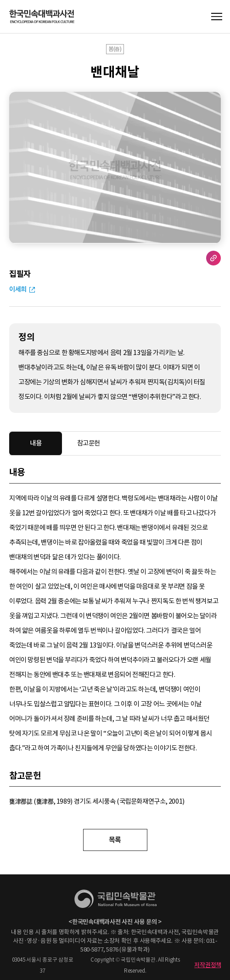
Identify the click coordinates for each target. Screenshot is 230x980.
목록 (115, 840)
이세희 (18, 289)
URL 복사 (213, 258)
